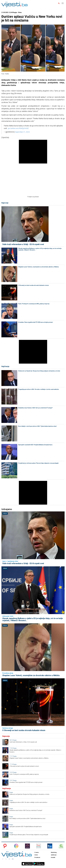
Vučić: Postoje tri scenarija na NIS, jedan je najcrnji (34, 304)
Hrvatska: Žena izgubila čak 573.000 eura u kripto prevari (36, 322)
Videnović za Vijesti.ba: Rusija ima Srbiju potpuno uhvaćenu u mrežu (39, 371)
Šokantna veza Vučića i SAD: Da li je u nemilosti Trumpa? (35, 408)
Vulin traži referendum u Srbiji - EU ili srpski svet (23, 244)
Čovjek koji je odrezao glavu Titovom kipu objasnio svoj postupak (38, 463)
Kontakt (53, 857)
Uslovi (36, 855)
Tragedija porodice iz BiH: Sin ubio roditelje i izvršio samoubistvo (39, 389)
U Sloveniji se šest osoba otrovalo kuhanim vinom (34, 285)
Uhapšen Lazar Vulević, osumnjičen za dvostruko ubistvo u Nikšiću (38, 267)
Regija (5, 513)
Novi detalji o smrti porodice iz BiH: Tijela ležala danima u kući (37, 426)
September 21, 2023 (22, 132)
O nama (36, 852)
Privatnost (37, 857)
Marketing (54, 852)
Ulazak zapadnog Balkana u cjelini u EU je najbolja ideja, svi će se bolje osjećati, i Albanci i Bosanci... (40, 249)
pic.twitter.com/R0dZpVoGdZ (18, 128)
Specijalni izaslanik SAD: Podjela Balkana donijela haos (35, 445)
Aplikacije (54, 855)
